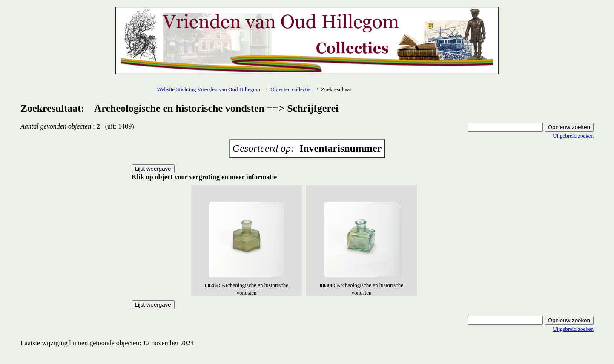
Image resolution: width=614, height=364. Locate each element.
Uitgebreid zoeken (573, 136)
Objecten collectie (290, 89)
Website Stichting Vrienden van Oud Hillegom (208, 89)
